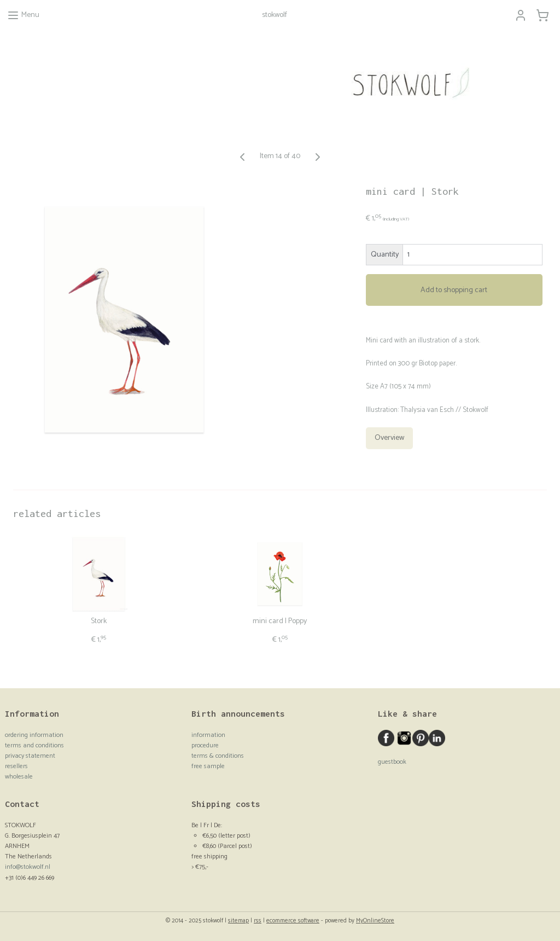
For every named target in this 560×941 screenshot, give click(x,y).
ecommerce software (293, 921)
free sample (208, 766)
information (208, 735)
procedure (205, 745)
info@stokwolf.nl (28, 867)
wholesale (19, 777)
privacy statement (30, 756)
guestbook (392, 762)
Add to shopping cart (454, 290)
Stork (99, 622)
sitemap (238, 921)
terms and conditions (34, 745)
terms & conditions (218, 756)
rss (258, 921)
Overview (389, 438)
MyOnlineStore (375, 921)
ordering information (34, 735)
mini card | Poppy (280, 622)
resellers (16, 766)
